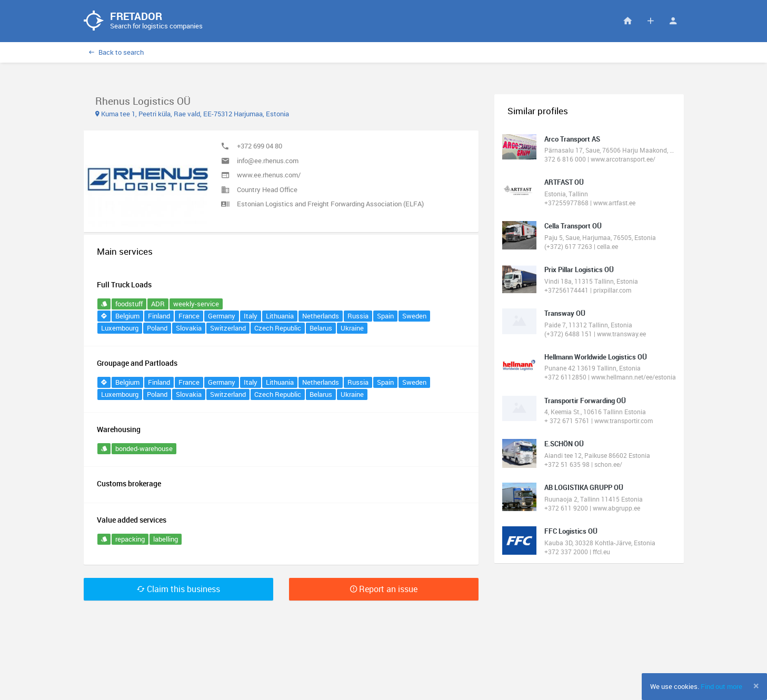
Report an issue (384, 589)
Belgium (127, 316)
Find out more (721, 686)
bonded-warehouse (144, 448)
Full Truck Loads (124, 284)
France (189, 316)
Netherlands (321, 316)
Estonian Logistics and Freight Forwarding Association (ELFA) (330, 204)
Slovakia (189, 328)
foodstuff (129, 304)
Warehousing (119, 429)
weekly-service (196, 304)
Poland (157, 328)
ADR (158, 304)
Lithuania (280, 316)
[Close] (756, 686)
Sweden (414, 316)
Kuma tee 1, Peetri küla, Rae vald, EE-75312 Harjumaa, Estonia (192, 114)
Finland (159, 316)
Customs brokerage (129, 483)
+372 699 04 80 (260, 146)
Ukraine (352, 328)
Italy (251, 316)
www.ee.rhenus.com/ (269, 175)
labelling (166, 539)
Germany (222, 316)
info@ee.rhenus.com (268, 161)
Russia (358, 316)
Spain (385, 316)
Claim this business (178, 589)
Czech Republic (278, 328)
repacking (130, 539)
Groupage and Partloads (137, 363)
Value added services (132, 520)
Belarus (321, 328)
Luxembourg (120, 328)
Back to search (116, 52)
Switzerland (228, 328)
